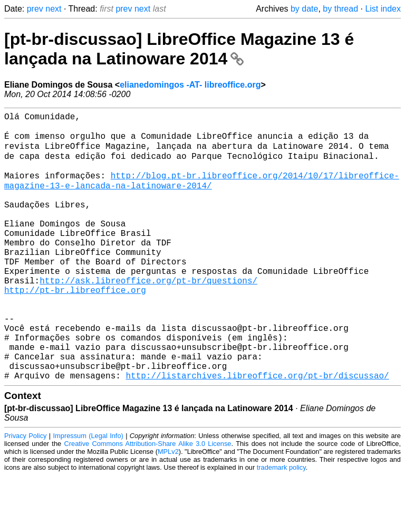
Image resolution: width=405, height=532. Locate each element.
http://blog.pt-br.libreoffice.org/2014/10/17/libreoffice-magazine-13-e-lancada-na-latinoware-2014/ (202, 194)
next (53, 9)
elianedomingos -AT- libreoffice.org (190, 85)
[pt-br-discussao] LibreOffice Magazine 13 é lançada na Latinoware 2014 (179, 49)
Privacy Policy (25, 492)
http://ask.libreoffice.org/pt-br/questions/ (148, 316)
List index (383, 9)
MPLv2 (168, 508)
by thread (340, 9)
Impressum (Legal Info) (88, 492)
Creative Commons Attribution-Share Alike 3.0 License (148, 500)
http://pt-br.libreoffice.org (75, 327)
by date (304, 9)
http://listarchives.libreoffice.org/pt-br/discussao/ (257, 432)
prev (35, 9)
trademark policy (281, 524)
